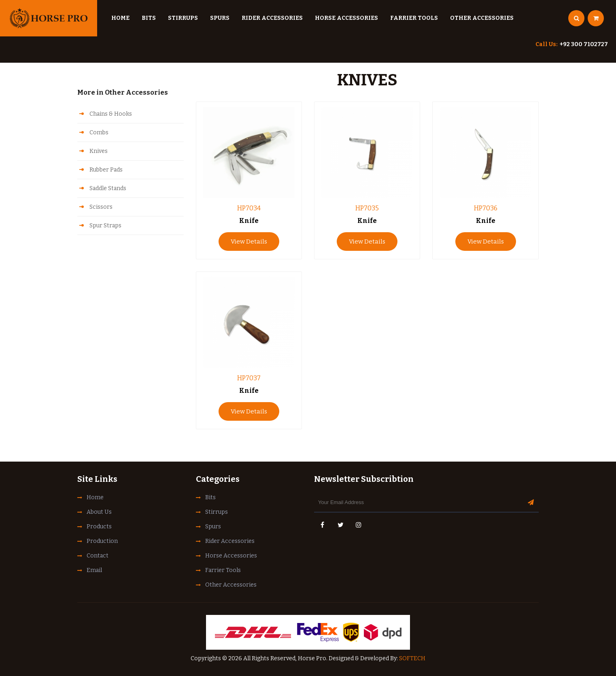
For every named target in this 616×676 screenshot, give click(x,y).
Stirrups (183, 18)
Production (102, 541)
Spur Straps (105, 226)
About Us (99, 512)
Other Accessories (482, 18)
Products (99, 527)
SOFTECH (412, 658)
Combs (99, 132)
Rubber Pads (106, 170)
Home (120, 18)
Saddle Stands (108, 188)
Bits (149, 18)
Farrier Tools (414, 18)
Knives (99, 151)
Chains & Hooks (111, 114)
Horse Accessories (346, 18)
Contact (98, 556)
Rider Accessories (272, 18)
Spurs (220, 18)
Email (94, 570)
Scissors (101, 207)
